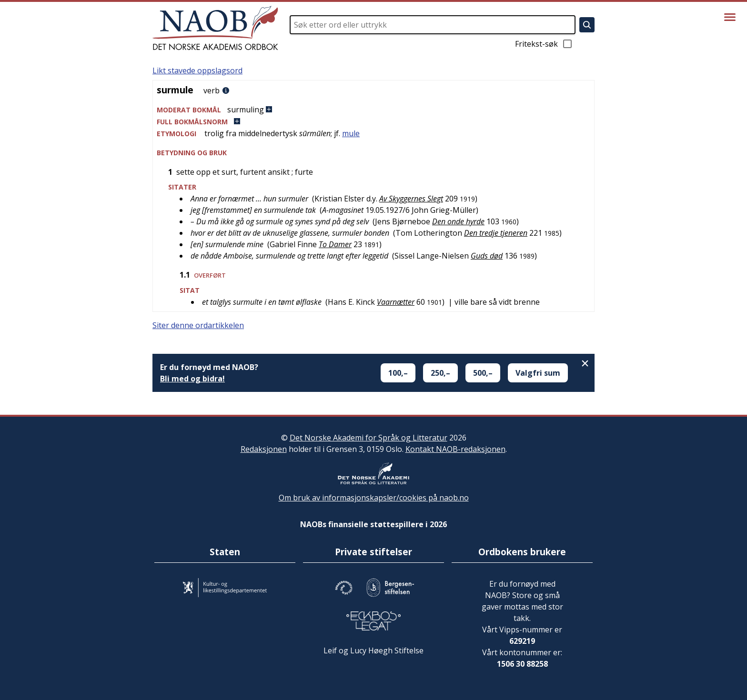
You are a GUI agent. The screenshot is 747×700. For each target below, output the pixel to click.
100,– (398, 373)
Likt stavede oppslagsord (197, 70)
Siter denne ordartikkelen (198, 325)
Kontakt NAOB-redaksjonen (455, 449)
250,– (440, 373)
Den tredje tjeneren (496, 233)
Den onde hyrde (458, 221)
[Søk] (587, 25)
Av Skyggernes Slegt (411, 199)
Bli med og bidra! (192, 379)
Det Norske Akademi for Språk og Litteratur (368, 438)
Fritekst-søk (544, 44)
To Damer (335, 244)
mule (351, 133)
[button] (373, 110)
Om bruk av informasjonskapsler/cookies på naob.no (374, 498)
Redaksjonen (264, 449)
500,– (483, 373)
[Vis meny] (730, 17)
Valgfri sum (538, 373)
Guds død (487, 256)
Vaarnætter (396, 302)
